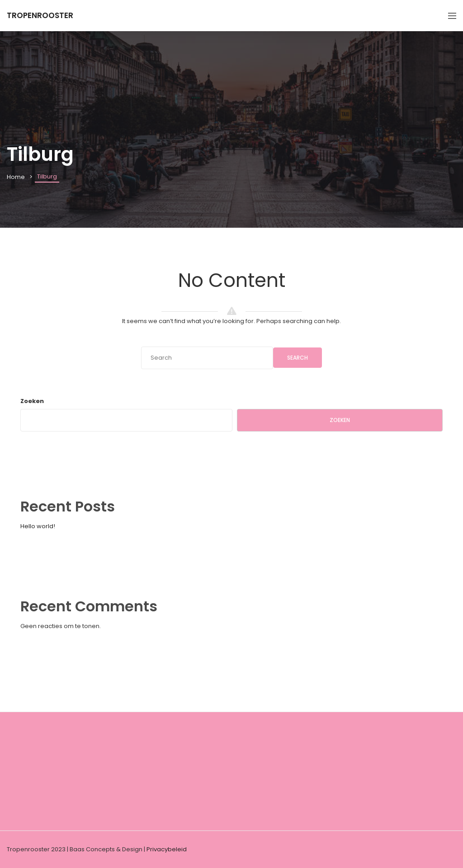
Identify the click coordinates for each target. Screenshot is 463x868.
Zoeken (32, 401)
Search (298, 358)
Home (16, 177)
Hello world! (38, 526)
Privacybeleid (167, 849)
